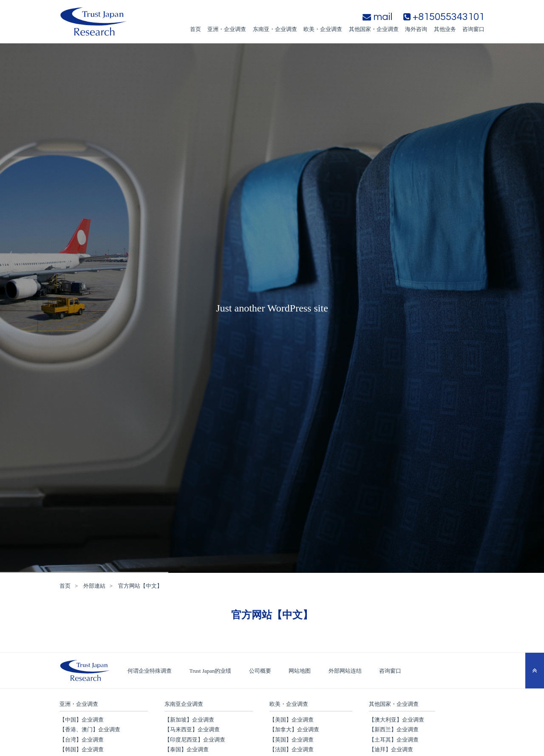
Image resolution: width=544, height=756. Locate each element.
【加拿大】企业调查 (294, 729)
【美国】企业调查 (292, 720)
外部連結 (94, 586)
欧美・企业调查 (323, 29)
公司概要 (260, 671)
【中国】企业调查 (82, 720)
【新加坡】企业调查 (189, 720)
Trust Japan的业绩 (211, 671)
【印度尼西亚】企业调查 (195, 740)
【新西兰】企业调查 (394, 729)
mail (377, 17)
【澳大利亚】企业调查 (397, 720)
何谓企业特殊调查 (150, 671)
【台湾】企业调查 (82, 740)
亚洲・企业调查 (227, 29)
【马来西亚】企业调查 (192, 729)
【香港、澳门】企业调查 (90, 729)
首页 (195, 29)
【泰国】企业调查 (187, 749)
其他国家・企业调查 (374, 29)
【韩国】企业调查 (82, 749)
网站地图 (300, 671)
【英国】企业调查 (292, 740)
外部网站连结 (345, 671)
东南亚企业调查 (184, 704)
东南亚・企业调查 (275, 29)
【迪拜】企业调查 (391, 749)
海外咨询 (416, 29)
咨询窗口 (473, 29)
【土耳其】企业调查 (394, 740)
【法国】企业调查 (292, 749)
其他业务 (445, 29)
